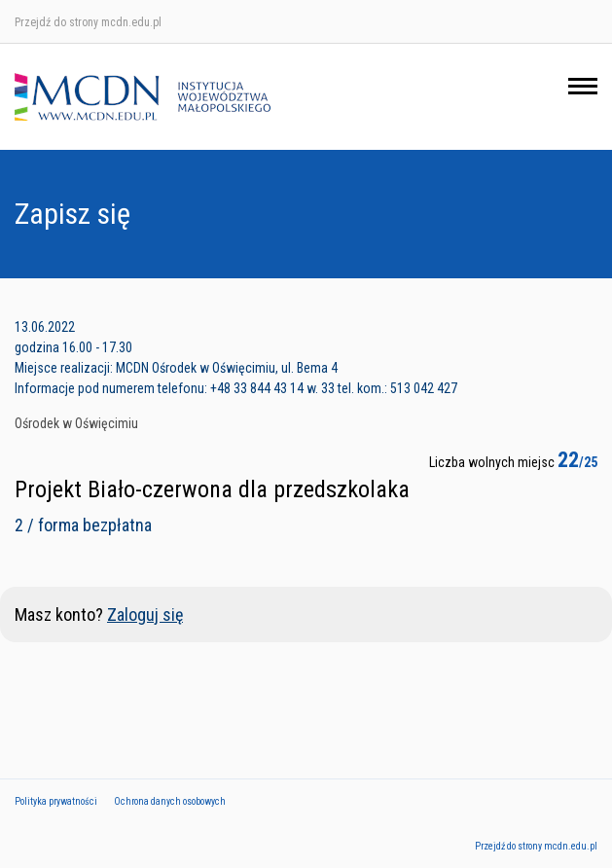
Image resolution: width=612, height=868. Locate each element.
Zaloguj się (145, 615)
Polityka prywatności (56, 801)
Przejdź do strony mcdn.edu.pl (88, 22)
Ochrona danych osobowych (170, 801)
